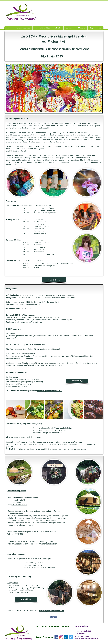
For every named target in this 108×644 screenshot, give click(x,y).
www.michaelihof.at (19, 505)
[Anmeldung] (77, 381)
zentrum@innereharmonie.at (50, 391)
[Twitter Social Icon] (71, 637)
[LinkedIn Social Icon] (66, 637)
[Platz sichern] (54, 280)
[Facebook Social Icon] (56, 637)
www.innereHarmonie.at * (19, 592)
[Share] (53, 617)
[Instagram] (61, 637)
